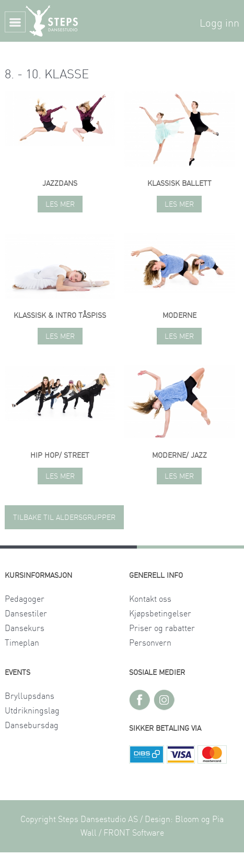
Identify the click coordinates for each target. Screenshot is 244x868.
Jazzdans (60, 184)
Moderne (179, 316)
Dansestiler (26, 614)
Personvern (150, 643)
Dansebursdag (32, 726)
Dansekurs (25, 628)
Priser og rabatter (162, 628)
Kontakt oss (150, 599)
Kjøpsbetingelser (160, 614)
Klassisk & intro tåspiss (60, 316)
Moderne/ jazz (179, 456)
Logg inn (219, 23)
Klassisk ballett (179, 184)
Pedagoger (25, 599)
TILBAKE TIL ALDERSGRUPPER (64, 518)
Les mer (60, 205)
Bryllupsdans (30, 696)
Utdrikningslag (32, 711)
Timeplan (22, 643)
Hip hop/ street (60, 456)
